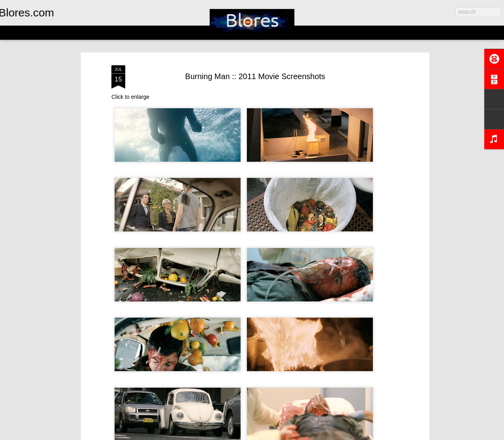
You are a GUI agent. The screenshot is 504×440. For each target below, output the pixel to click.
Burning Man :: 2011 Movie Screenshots (255, 76)
